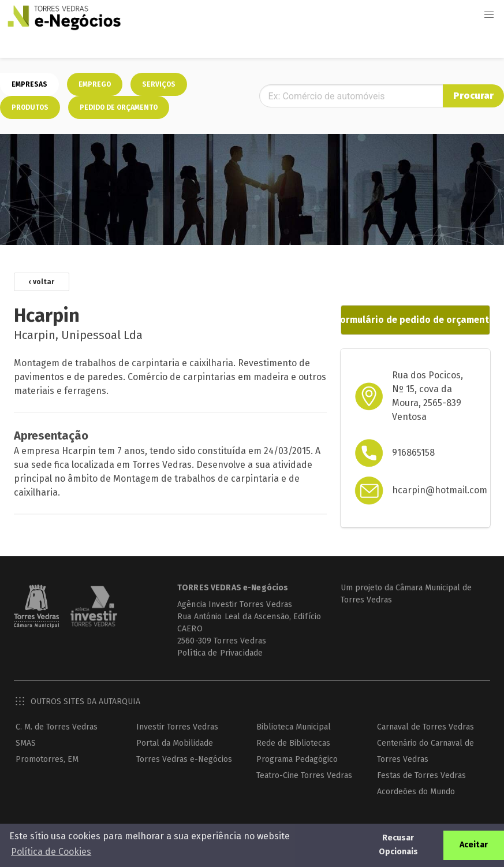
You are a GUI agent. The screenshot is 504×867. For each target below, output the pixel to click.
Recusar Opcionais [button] (398, 845)
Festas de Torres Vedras (421, 775)
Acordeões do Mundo (416, 792)
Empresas (29, 84)
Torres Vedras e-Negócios (184, 759)
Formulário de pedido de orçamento (415, 320)
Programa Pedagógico (297, 759)
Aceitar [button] (474, 845)
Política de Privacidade (220, 653)
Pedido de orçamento (119, 107)
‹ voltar (42, 282)
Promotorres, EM (47, 759)
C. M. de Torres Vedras (57, 727)
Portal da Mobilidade (175, 743)
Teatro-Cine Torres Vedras (304, 775)
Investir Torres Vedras (177, 727)
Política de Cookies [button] (51, 852)
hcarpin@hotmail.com (440, 490)
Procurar (473, 96)
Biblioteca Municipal (294, 727)
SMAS (26, 743)
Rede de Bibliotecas (293, 743)
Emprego (95, 84)
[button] (489, 15)
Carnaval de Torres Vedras (425, 727)
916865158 (413, 453)
